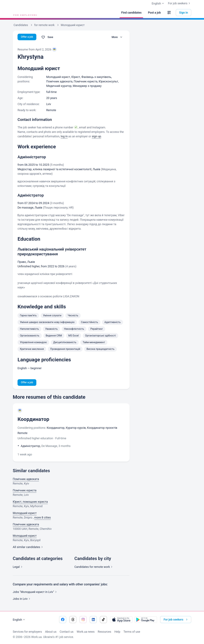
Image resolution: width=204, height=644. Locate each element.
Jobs (22, 599)
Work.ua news (86, 632)
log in (64, 136)
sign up (96, 136)
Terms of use (132, 632)
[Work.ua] (25, 13)
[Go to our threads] (73, 620)
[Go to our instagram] (83, 620)
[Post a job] (154, 13)
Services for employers (27, 632)
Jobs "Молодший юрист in (35, 592)
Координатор (33, 420)
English (19, 620)
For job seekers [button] (176, 620)
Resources (104, 632)
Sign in (184, 13)
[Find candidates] (131, 13)
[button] (169, 13)
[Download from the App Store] (121, 620)
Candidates (94, 567)
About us (51, 632)
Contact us (67, 632)
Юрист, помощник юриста (30, 502)
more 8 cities (42, 518)
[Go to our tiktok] (103, 620)
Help (117, 632)
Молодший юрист (25, 513)
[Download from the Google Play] (146, 620)
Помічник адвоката (26, 479)
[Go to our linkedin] (93, 620)
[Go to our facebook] (63, 620)
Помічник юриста (25, 491)
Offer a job (28, 37)
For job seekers (180, 3)
